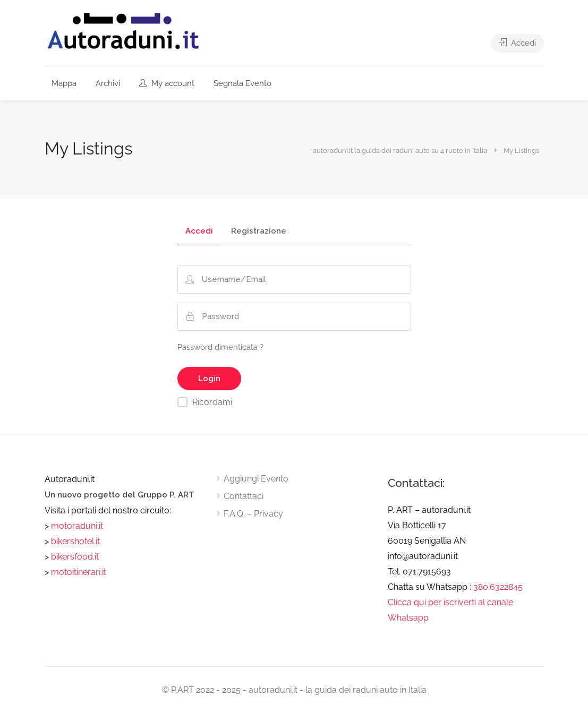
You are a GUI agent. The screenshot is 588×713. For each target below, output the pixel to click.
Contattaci (244, 496)
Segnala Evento (242, 83)
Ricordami (212, 402)
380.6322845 (498, 587)
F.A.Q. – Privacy (253, 514)
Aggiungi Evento (256, 479)
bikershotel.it (75, 541)
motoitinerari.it (78, 572)
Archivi (108, 83)
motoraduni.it (76, 526)
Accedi (517, 43)
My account (167, 83)
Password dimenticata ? (220, 347)
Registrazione (259, 231)
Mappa (64, 83)
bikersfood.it (75, 557)
